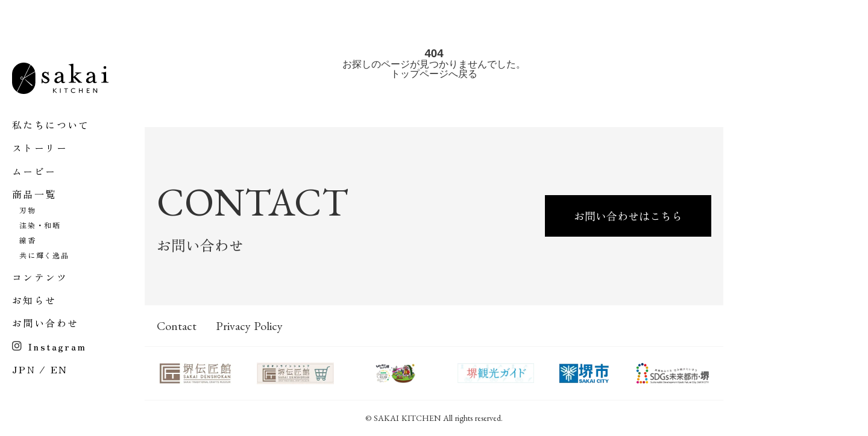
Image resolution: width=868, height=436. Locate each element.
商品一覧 (34, 194)
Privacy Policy (249, 326)
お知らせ (34, 300)
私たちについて (51, 125)
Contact (177, 326)
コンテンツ (40, 277)
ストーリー (40, 148)
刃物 (28, 210)
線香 (28, 240)
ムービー (34, 171)
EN (59, 369)
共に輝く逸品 (44, 255)
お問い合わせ (45, 323)
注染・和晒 (40, 225)
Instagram (57, 346)
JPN (24, 369)
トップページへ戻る (434, 74)
